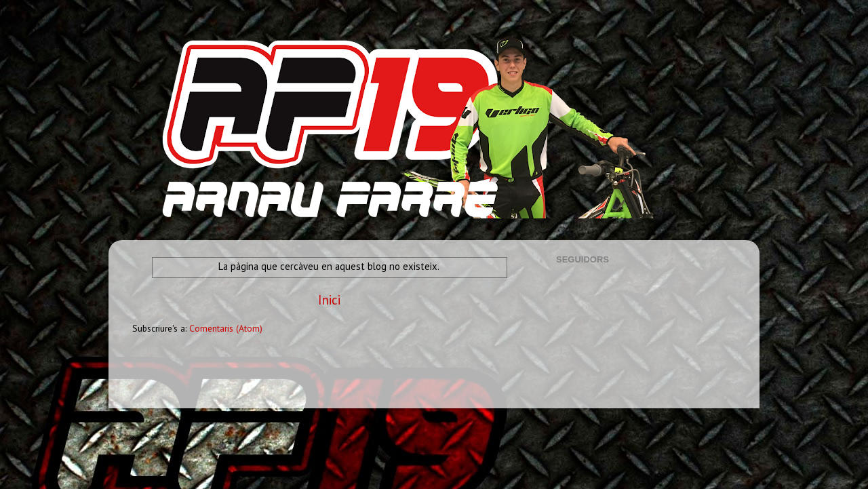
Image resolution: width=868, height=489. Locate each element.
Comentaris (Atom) (226, 328)
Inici (329, 300)
